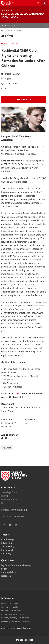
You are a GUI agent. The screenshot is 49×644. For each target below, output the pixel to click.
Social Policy (8, 546)
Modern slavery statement (13, 614)
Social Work (7, 550)
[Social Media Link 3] (10, 525)
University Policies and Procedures (16, 621)
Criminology (8, 539)
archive (19, 30)
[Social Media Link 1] (4, 525)
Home (3, 30)
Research (6, 576)
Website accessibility (10, 607)
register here (24, 99)
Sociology (6, 554)
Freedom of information (12, 611)
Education (7, 543)
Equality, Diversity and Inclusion (15, 618)
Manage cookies (25, 640)
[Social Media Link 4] (16, 525)
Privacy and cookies (10, 604)
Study (4, 569)
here (17, 394)
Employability (8, 572)
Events (11, 30)
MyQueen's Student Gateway (16, 565)
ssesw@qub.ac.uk (18, 510)
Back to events (10, 44)
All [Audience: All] (26, 423)
